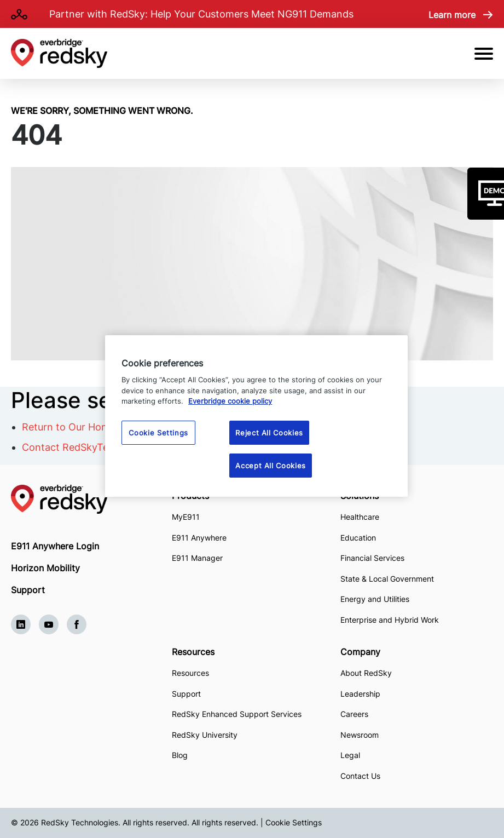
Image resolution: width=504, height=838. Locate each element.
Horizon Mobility (45, 568)
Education (358, 538)
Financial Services (372, 558)
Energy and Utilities (375, 599)
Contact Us (360, 776)
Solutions (360, 496)
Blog (180, 755)
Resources (193, 652)
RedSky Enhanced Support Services (237, 714)
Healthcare (360, 517)
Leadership (360, 694)
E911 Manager (197, 558)
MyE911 (186, 517)
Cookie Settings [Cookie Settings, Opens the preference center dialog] (158, 433)
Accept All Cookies (271, 466)
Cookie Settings (294, 822)
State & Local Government (387, 579)
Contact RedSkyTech (71, 447)
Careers (354, 714)
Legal (350, 755)
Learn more (452, 15)
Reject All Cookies (269, 433)
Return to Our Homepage (80, 427)
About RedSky (366, 673)
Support (28, 590)
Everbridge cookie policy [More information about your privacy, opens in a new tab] (230, 401)
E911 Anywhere (199, 538)
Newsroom (360, 735)
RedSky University (205, 735)
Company (360, 652)
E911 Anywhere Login (55, 546)
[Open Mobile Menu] (484, 54)
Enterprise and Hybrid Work (390, 620)
